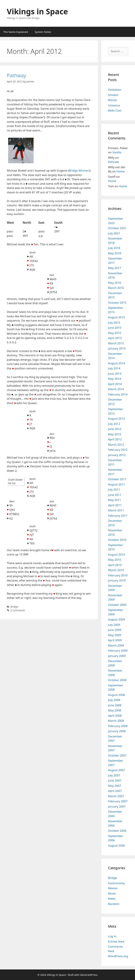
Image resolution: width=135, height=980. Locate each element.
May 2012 (115, 434)
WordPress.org (118, 956)
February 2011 (118, 516)
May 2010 (115, 560)
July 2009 (114, 625)
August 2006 (117, 845)
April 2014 (115, 384)
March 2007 (116, 796)
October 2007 (117, 755)
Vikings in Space (37, 11)
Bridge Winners (79, 170)
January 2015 (117, 348)
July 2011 (114, 489)
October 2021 (117, 228)
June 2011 (115, 495)
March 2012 (116, 445)
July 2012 (114, 424)
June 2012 (115, 429)
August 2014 (117, 363)
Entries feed (116, 941)
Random (114, 904)
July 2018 (114, 248)
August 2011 (117, 484)
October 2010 (117, 540)
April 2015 (115, 338)
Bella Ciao (115, 110)
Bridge (14, 607)
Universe (114, 105)
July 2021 (114, 233)
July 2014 (114, 368)
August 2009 (117, 619)
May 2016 (115, 283)
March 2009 (116, 645)
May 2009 (115, 635)
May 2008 (115, 710)
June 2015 (115, 328)
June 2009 (115, 630)
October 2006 (117, 831)
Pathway (16, 75)
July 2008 (114, 700)
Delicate (113, 162)
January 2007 (117, 806)
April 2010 (115, 565)
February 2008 (118, 726)
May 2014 (115, 379)
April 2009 (115, 640)
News (112, 899)
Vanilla (117, 152)
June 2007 (115, 780)
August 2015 (117, 317)
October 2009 (117, 605)
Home (120, 171)
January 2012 (117, 455)
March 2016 (116, 288)
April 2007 (115, 791)
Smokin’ (113, 95)
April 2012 (115, 439)
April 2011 (115, 505)
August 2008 (117, 695)
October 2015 (117, 303)
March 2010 (116, 570)
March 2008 (116, 721)
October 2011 (117, 479)
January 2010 (117, 580)
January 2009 (117, 656)
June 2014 (115, 374)
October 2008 (117, 680)
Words (112, 100)
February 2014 (118, 394)
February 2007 (118, 801)
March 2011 (116, 510)
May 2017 (115, 268)
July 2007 (114, 775)
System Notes (43, 32)
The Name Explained (16, 32)
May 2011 (115, 500)
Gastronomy (116, 883)
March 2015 (116, 343)
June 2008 (115, 705)
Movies (113, 888)
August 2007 (117, 770)
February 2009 (118, 651)
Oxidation (115, 90)
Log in (112, 936)
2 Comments (18, 610)
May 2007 (115, 786)
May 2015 (115, 333)
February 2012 (118, 450)
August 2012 (117, 419)
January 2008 (117, 731)
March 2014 (116, 389)
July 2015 (114, 322)
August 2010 (117, 555)
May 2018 (115, 253)
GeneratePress (89, 975)
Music (112, 893)
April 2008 (115, 716)
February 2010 (118, 575)
